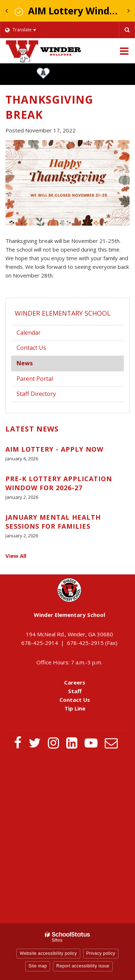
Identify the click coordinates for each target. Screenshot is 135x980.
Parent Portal (46, 380)
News (25, 363)
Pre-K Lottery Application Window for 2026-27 (59, 483)
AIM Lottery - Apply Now (54, 449)
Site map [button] (38, 966)
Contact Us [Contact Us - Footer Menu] (75, 700)
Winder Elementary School (63, 313)
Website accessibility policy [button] (48, 953)
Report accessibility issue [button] (83, 966)
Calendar (29, 333)
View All (16, 556)
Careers (75, 682)
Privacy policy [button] (101, 953)
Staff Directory (36, 394)
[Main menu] (124, 51)
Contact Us (31, 348)
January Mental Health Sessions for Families (53, 522)
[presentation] (6, 11)
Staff (75, 691)
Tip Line (75, 708)
